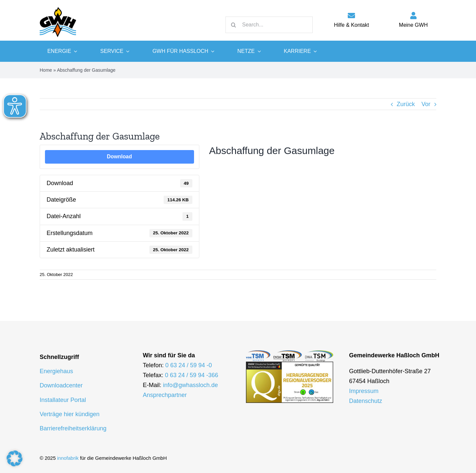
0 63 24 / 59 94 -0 (189, 365)
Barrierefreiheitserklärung (73, 428)
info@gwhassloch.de (190, 385)
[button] (15, 458)
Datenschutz (366, 401)
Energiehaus (56, 372)
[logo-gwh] (58, 7)
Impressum (364, 391)
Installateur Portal (63, 400)
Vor (426, 104)
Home (46, 70)
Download (119, 157)
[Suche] (234, 25)
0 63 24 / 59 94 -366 (192, 375)
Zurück (406, 104)
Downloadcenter (61, 386)
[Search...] (269, 25)
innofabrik (68, 458)
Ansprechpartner (165, 395)
